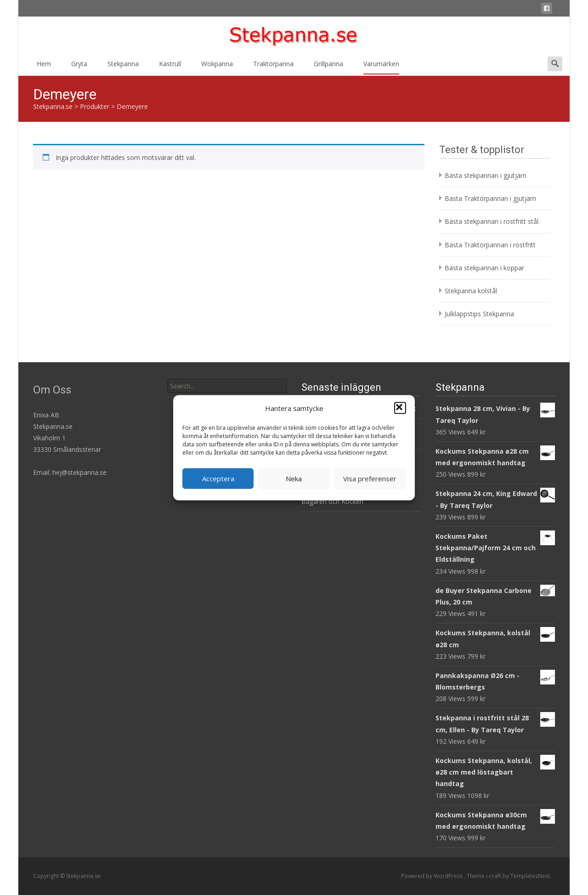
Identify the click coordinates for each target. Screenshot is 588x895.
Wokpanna (217, 67)
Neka (294, 479)
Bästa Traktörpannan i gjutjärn (490, 198)
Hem (44, 67)
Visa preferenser (370, 479)
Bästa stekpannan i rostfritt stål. (492, 221)
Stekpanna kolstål (471, 291)
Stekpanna (123, 67)
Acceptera (218, 479)
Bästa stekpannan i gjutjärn (486, 175)
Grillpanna (328, 67)
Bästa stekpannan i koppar (484, 268)
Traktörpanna (273, 67)
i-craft (494, 876)
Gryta (79, 67)
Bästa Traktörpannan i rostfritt (490, 245)
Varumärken (381, 67)
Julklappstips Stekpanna (479, 314)
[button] (400, 408)
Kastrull (170, 67)
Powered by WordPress (433, 876)
